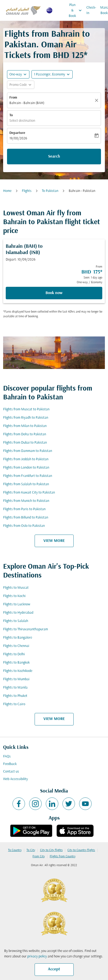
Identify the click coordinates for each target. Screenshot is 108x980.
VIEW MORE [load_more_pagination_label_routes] (54, 541)
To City (31, 850)
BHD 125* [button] (70, 56)
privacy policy (37, 956)
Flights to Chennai (16, 646)
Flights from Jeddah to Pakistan (26, 459)
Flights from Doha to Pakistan (25, 434)
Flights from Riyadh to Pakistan (26, 418)
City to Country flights (81, 850)
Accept (54, 969)
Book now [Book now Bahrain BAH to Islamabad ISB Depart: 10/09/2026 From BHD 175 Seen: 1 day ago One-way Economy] (54, 293)
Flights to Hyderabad (18, 613)
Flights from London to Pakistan (26, 468)
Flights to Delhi (14, 654)
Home (7, 191)
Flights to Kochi (14, 596)
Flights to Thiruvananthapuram (26, 629)
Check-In (91, 10)
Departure (17, 133)
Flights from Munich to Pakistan (26, 501)
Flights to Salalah (16, 621)
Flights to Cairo (14, 704)
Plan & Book (77, 10)
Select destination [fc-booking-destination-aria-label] (22, 121)
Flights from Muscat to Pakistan (26, 409)
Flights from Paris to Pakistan (24, 509)
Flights (27, 191)
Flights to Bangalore (18, 638)
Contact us (11, 772)
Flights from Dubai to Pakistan (25, 443)
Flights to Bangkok (16, 663)
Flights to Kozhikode (18, 671)
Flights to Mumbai (16, 679)
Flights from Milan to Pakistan (25, 426)
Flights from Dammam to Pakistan (28, 451)
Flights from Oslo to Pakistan (24, 526)
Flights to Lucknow (17, 604)
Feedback (10, 764)
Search (54, 157)
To (11, 115)
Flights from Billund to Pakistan (26, 518)
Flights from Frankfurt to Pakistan (28, 476)
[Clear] (97, 100)
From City (39, 856)
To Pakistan (50, 191)
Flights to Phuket (15, 696)
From (13, 98)
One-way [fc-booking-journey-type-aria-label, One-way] (16, 74)
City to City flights (51, 850)
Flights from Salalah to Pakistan (26, 484)
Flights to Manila (15, 688)
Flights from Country (63, 856)
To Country (15, 850)
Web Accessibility (15, 779)
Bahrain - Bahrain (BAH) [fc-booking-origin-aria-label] (27, 103)
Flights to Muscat (16, 588)
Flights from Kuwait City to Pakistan (29, 493)
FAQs (7, 757)
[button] (52, 74)
